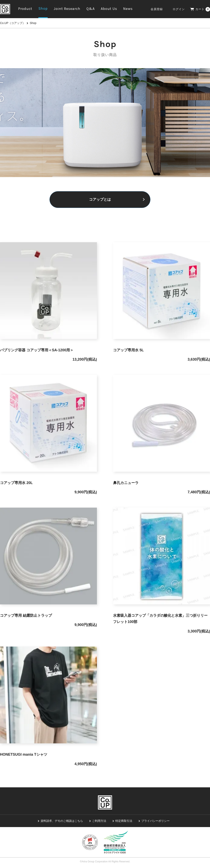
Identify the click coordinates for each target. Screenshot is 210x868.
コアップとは (100, 199)
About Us (109, 9)
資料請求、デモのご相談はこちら (62, 821)
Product (25, 9)
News (128, 9)
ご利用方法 (99, 821)
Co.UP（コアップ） (13, 23)
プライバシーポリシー (155, 821)
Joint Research (67, 9)
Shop (43, 8)
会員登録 (157, 9)
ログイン (179, 9)
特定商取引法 (124, 821)
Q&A (91, 9)
